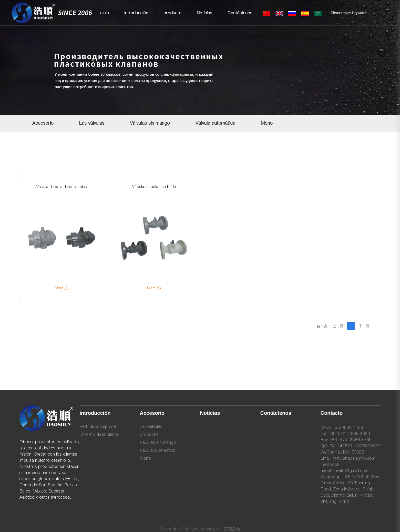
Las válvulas (92, 123)
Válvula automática (215, 123)
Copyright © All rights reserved (189, 529)
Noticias (204, 13)
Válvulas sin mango (150, 123)
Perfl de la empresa (98, 426)
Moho (267, 123)
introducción (136, 13)
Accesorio (43, 123)
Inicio (104, 13)
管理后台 (232, 529)
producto (172, 13)
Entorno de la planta (99, 434)
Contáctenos (240, 13)
